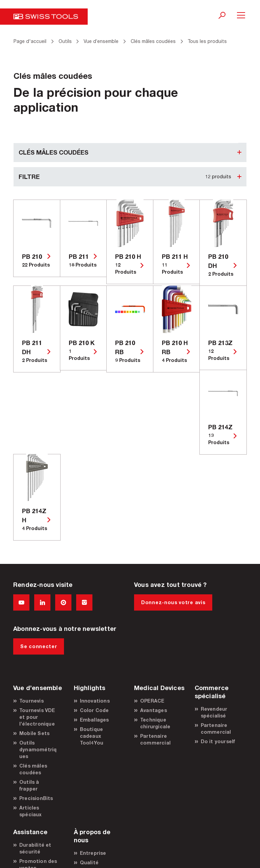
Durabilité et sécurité (35, 848)
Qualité (89, 862)
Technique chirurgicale (155, 723)
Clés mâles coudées (33, 769)
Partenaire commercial (155, 739)
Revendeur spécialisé (214, 712)
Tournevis (31, 701)
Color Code (94, 710)
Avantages (154, 710)
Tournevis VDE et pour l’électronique (37, 717)
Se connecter (39, 646)
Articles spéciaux (31, 811)
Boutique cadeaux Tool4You (92, 736)
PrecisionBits (36, 798)
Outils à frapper (29, 785)
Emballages (94, 720)
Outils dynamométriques (38, 749)
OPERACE (152, 701)
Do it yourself (218, 741)
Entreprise (93, 853)
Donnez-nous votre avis (173, 602)
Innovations (95, 701)
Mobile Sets (34, 733)
